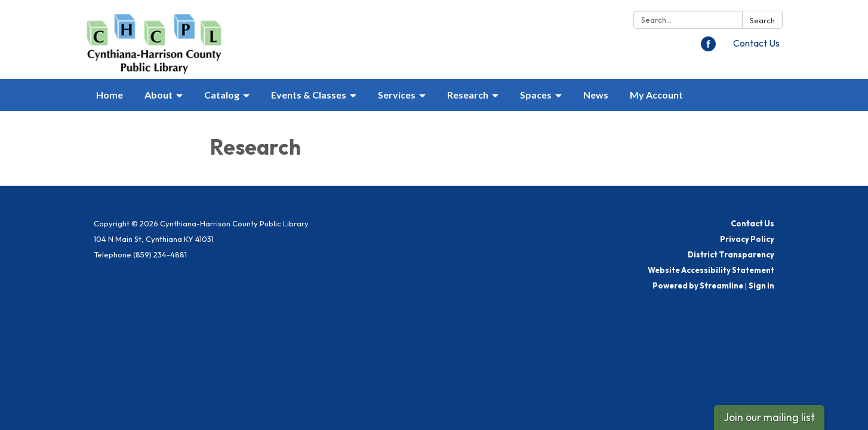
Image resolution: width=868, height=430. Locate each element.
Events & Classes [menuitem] (309, 95)
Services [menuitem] (397, 95)
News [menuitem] (596, 95)
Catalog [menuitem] (222, 95)
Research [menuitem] (468, 95)
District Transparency (731, 254)
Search (762, 20)
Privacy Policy (747, 239)
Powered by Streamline (698, 285)
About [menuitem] (158, 95)
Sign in (761, 285)
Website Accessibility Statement (711, 270)
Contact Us (756, 43)
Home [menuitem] (110, 95)
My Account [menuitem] (656, 95)
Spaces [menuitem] (536, 95)
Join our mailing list (769, 417)
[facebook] (708, 48)
